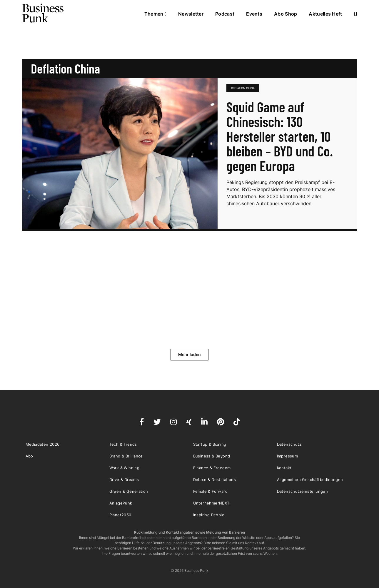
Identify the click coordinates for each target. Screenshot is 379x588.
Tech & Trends (123, 444)
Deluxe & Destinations (214, 480)
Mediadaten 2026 (43, 444)
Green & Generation (129, 491)
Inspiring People (209, 515)
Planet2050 (120, 515)
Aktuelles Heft (325, 14)
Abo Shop (285, 14)
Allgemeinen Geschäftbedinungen (310, 480)
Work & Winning (125, 468)
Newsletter (191, 14)
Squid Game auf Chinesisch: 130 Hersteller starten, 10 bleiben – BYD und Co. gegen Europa (280, 136)
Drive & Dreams (124, 480)
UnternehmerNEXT (211, 503)
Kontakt (284, 468)
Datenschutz (289, 444)
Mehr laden (189, 354)
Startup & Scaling (210, 444)
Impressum (288, 456)
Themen (155, 14)
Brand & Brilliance (126, 456)
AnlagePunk (121, 503)
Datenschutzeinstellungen (303, 491)
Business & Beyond (212, 456)
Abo (29, 456)
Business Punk (43, 13)
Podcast (225, 14)
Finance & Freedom (212, 468)
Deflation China (243, 88)
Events (254, 14)
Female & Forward (210, 491)
